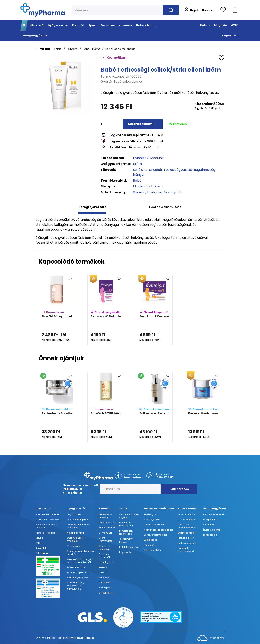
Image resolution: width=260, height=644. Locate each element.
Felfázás (103, 567)
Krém (137, 164)
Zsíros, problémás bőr (155, 535)
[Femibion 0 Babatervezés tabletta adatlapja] (106, 310)
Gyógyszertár (76, 508)
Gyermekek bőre (152, 550)
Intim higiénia (106, 562)
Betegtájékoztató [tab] (92, 207)
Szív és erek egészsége (105, 548)
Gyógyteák (105, 583)
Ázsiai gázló (173, 192)
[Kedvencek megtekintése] (224, 10)
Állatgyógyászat (215, 508)
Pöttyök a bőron (186, 538)
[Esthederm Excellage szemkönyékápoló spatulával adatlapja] (57, 407)
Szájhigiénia (106, 588)
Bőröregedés (151, 540)
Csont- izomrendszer (106, 539)
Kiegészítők (125, 552)
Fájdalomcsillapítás (77, 520)
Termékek (72, 49)
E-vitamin (154, 192)
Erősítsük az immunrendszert (187, 526)
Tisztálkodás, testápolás (120, 49)
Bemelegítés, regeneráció (126, 532)
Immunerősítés (107, 523)
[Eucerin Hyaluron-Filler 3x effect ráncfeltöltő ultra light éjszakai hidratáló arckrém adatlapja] (203, 407)
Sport (123, 508)
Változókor (104, 578)
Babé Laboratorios (128, 81)
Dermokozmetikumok (159, 508)
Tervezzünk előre (186, 515)
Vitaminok (209, 525)
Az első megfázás (187, 520)
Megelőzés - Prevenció (105, 516)
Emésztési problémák (105, 556)
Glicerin (139, 192)
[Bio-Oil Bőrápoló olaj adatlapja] (57, 310)
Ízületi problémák (212, 530)
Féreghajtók (209, 520)
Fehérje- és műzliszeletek (126, 524)
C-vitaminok (106, 533)
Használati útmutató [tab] (165, 207)
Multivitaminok (107, 528)
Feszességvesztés (178, 170)
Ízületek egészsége (129, 547)
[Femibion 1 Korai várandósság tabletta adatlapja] (154, 310)
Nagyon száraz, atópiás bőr (159, 530)
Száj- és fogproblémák (79, 573)
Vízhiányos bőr (152, 520)
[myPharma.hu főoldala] (43, 10)
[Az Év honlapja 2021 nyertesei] (123, 617)
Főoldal (57, 49)
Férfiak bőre (150, 545)
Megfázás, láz (74, 515)
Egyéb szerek (210, 535)
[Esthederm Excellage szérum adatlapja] (154, 407)
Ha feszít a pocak (187, 543)
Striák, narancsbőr (148, 170)
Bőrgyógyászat (74, 546)
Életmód (105, 508)
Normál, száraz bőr (154, 525)
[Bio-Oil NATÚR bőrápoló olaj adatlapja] (106, 407)
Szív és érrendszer (76, 567)
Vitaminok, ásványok (78, 578)
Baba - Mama (92, 49)
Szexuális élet (106, 593)
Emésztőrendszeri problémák (76, 539)
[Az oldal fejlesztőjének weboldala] (211, 638)
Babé (137, 180)
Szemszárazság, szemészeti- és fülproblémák (75, 586)
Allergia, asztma (75, 533)
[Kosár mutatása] (235, 10)
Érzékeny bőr (151, 515)
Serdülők (157, 158)
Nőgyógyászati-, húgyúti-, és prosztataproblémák (81, 561)
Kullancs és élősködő (214, 515)
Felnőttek (141, 158)
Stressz (103, 573)
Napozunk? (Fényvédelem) (186, 550)
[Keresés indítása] (171, 10)
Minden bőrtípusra (148, 186)
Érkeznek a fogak (186, 533)
